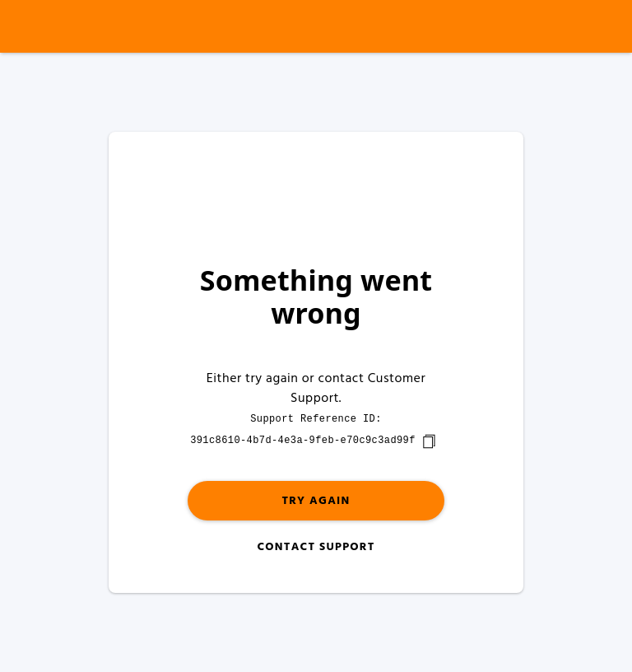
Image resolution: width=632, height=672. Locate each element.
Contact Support (316, 547)
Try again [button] (316, 501)
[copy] (429, 441)
